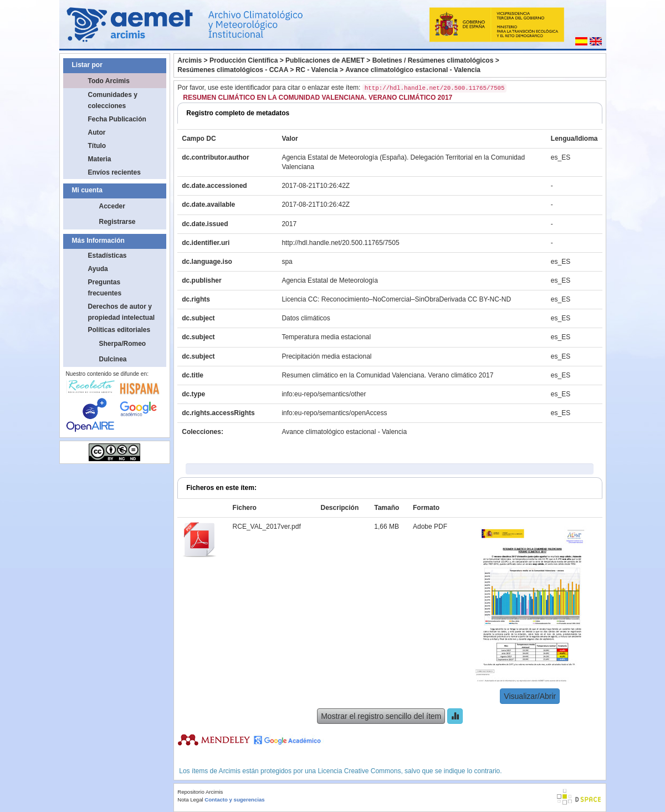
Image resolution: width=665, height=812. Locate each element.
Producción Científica (244, 60)
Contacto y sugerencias (234, 800)
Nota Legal (190, 800)
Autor (97, 132)
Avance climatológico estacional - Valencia (413, 70)
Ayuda (98, 269)
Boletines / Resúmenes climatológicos (433, 60)
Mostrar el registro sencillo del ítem (381, 716)
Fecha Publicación (117, 119)
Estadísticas (108, 256)
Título (97, 146)
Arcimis (190, 60)
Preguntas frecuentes (105, 288)
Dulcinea (113, 359)
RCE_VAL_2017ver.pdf (267, 527)
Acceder (112, 206)
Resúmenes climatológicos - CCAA (233, 70)
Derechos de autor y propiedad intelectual (122, 312)
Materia (100, 159)
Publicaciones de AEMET (325, 60)
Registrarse (117, 222)
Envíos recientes (114, 172)
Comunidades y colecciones (113, 100)
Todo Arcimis (109, 81)
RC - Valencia (317, 70)
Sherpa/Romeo (123, 344)
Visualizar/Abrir (530, 696)
